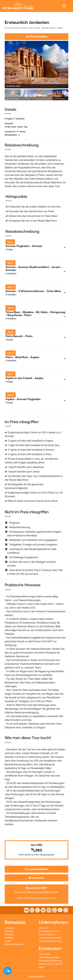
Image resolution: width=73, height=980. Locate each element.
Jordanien (9, 928)
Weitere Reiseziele (14, 944)
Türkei (8, 941)
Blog (41, 967)
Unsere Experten (47, 934)
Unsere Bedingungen (49, 957)
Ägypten (9, 931)
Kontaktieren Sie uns (49, 931)
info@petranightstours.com (42, 898)
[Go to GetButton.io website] (8, 977)
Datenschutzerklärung (50, 941)
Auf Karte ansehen (37, 36)
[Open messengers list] (8, 971)
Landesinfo (36, 878)
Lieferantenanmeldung (50, 938)
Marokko (9, 934)
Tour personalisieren (36, 869)
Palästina (9, 938)
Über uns (43, 928)
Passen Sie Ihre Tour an (51, 964)
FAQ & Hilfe (44, 954)
